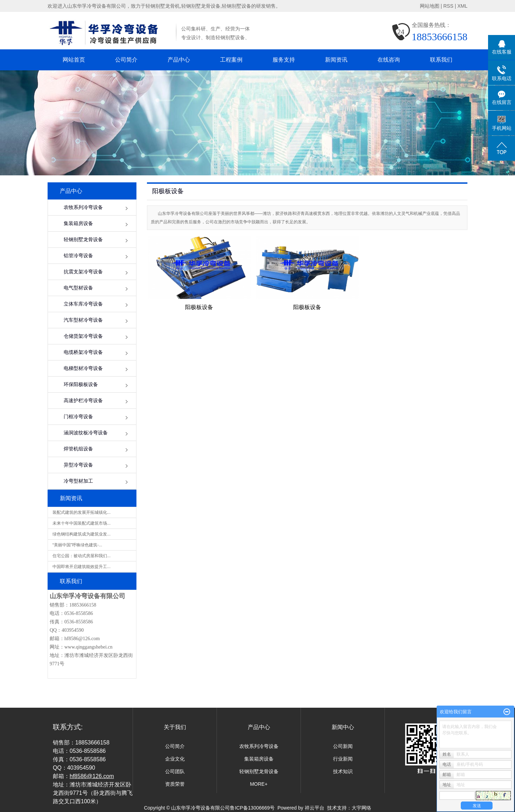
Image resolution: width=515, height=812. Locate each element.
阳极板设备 (199, 307)
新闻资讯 (336, 60)
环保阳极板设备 (81, 384)
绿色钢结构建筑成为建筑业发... (82, 534)
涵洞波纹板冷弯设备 (86, 433)
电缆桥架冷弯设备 (83, 352)
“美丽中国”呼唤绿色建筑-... (77, 545)
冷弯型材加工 (78, 481)
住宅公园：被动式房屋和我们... (82, 556)
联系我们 (441, 60)
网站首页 (74, 60)
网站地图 (430, 6)
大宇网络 (361, 808)
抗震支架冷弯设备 (83, 272)
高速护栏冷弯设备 (83, 401)
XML (462, 6)
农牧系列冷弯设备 (83, 207)
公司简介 (126, 60)
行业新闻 (343, 759)
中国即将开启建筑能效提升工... (82, 567)
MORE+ (259, 784)
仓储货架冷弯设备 (83, 336)
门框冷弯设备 (78, 417)
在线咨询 (389, 60)
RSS (448, 6)
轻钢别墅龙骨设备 (83, 240)
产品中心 (179, 60)
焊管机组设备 (78, 449)
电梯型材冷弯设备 (83, 368)
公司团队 (175, 771)
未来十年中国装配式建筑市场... (82, 523)
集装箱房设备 (78, 223)
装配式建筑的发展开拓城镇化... (82, 512)
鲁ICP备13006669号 (252, 808)
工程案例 (231, 60)
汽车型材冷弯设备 (83, 320)
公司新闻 (343, 746)
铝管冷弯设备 (78, 256)
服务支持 (284, 60)
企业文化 (175, 759)
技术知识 (343, 771)
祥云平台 (315, 808)
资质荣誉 (175, 784)
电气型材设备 (78, 288)
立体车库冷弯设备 (83, 304)
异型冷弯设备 (78, 465)
